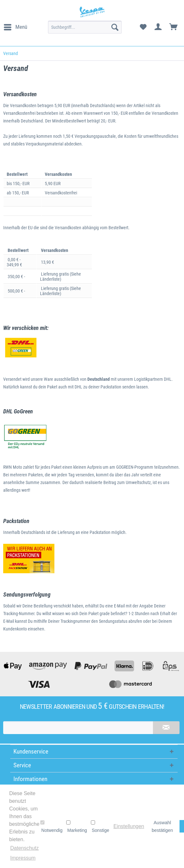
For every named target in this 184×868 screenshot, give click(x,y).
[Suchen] (115, 27)
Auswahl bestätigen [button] (162, 826)
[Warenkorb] (174, 27)
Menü (16, 26)
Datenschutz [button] (24, 848)
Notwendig (51, 826)
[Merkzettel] (143, 27)
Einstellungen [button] (129, 826)
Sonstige (100, 826)
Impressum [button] (23, 858)
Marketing (76, 826)
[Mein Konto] (158, 27)
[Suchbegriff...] (85, 27)
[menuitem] (15, 27)
